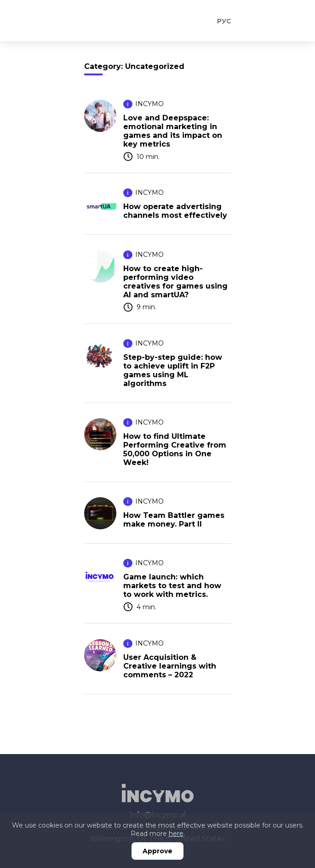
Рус (224, 21)
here (176, 834)
